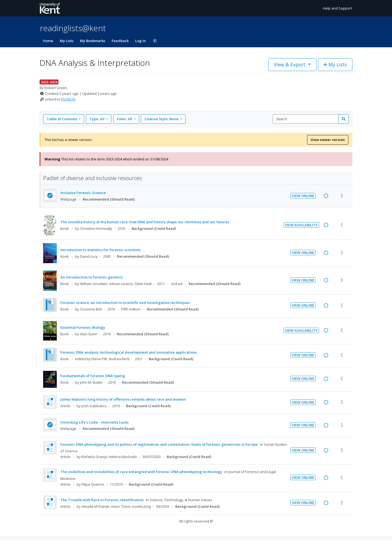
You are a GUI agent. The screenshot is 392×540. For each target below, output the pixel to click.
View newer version (328, 140)
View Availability (301, 225)
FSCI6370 (68, 99)
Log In (140, 41)
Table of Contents (62, 119)
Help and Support (338, 8)
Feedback (120, 41)
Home (48, 41)
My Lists (67, 41)
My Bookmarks (93, 41)
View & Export (290, 64)
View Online (303, 196)
